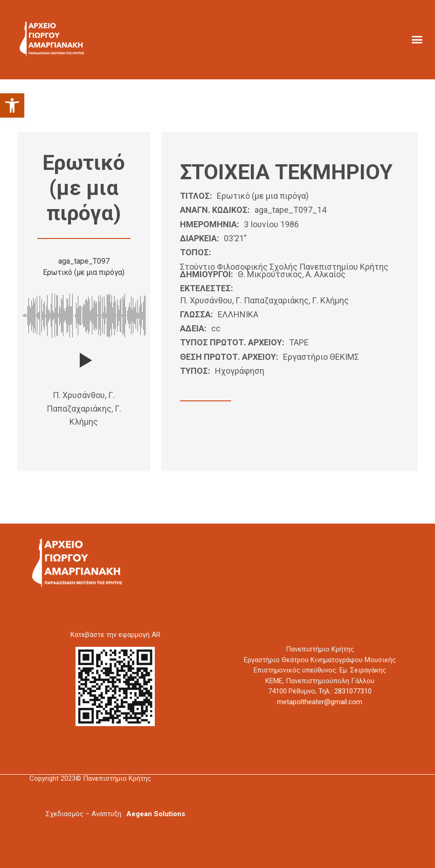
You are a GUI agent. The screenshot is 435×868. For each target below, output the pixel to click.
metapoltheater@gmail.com (320, 702)
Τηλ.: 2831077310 (345, 691)
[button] (12, 105)
